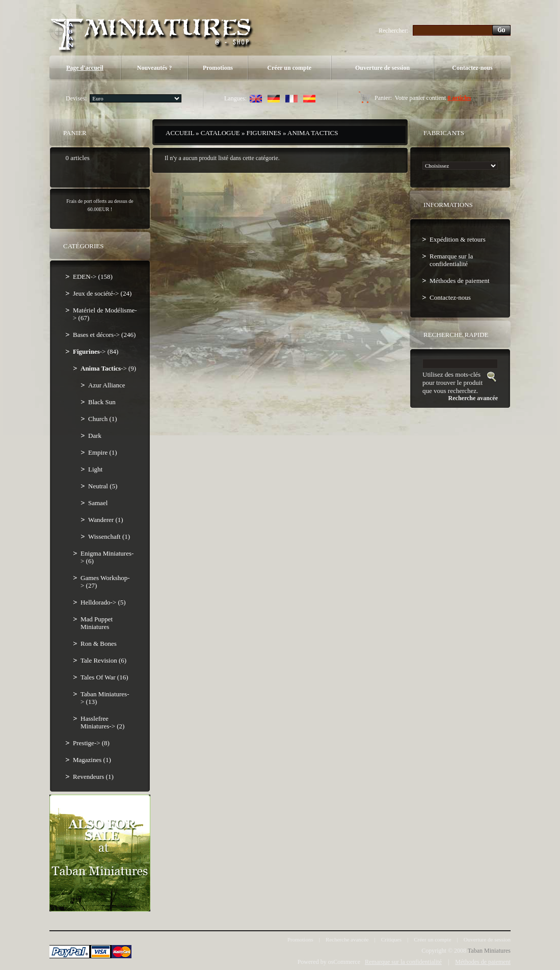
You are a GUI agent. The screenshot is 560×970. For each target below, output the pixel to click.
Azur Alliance (107, 385)
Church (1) (103, 419)
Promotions (218, 68)
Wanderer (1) (106, 520)
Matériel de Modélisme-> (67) (105, 314)
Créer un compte (289, 68)
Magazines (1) (92, 760)
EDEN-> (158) (93, 277)
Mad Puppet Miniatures (97, 623)
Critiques (391, 939)
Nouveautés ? (154, 68)
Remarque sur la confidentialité (451, 260)
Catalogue (220, 133)
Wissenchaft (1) (109, 536)
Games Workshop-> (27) (105, 582)
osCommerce (344, 962)
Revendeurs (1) (93, 777)
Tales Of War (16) (104, 677)
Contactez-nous (472, 68)
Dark (95, 436)
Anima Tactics (313, 133)
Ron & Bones (99, 644)
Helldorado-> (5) (103, 602)
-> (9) (108, 368)
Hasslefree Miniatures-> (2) (102, 722)
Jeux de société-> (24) (102, 293)
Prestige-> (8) (91, 743)
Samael (98, 503)
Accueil (180, 133)
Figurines (264, 133)
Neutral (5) (103, 486)
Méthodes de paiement (460, 281)
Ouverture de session (382, 68)
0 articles (459, 98)
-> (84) (96, 351)
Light (95, 469)
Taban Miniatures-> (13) (105, 698)
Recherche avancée (347, 939)
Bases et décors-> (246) (104, 335)
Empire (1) (103, 452)
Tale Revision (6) (103, 660)
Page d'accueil (85, 68)
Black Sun (102, 402)
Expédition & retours (458, 239)
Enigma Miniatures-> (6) (107, 557)
